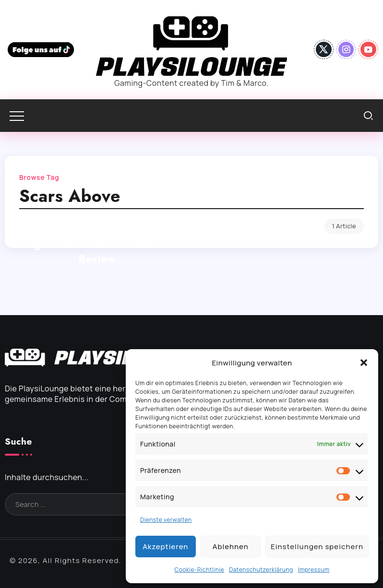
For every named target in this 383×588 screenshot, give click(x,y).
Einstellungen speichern (317, 547)
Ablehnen (231, 547)
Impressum (314, 570)
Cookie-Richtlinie (200, 570)
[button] (364, 363)
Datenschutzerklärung (261, 570)
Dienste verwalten (166, 520)
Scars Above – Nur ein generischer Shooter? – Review (97, 244)
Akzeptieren (165, 547)
